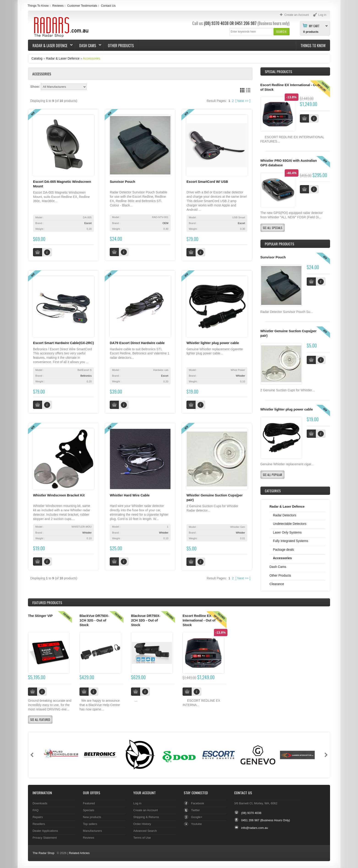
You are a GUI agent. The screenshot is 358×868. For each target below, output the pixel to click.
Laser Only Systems (287, 532)
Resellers (39, 824)
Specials (89, 810)
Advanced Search (145, 831)
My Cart (314, 26)
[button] (281, 31)
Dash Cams (88, 46)
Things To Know (38, 6)
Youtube (196, 824)
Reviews (58, 6)
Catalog (37, 58)
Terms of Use (142, 838)
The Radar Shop (43, 853)
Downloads (40, 803)
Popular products (279, 244)
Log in (137, 803)
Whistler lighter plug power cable (213, 343)
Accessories (92, 58)
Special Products (278, 71)
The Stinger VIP (40, 616)
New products (92, 817)
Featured (89, 803)
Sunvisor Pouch (122, 182)
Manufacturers (92, 831)
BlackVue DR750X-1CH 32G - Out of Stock (94, 620)
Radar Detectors (285, 515)
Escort (88, 223)
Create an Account (146, 810)
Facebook (198, 803)
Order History (142, 824)
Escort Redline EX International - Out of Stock (199, 620)
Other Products (121, 46)
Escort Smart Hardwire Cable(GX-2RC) (63, 343)
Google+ (197, 817)
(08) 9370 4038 (216, 23)
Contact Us (108, 6)
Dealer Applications (45, 831)
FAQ (36, 810)
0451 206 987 (246, 23)
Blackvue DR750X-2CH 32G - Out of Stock (146, 620)
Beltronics (86, 376)
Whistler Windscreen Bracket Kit (59, 495)
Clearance (277, 584)
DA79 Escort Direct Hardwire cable (137, 343)
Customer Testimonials (82, 6)
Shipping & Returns (146, 817)
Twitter (195, 810)
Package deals (284, 550)
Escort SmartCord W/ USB (207, 182)
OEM (165, 223)
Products (47, 602)
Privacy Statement (45, 838)
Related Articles (79, 853)
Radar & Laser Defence (50, 46)
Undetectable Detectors (290, 524)
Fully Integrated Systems (291, 541)
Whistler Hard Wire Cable (130, 495)
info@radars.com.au (255, 828)
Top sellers (90, 824)
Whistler (240, 376)
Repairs (38, 817)
